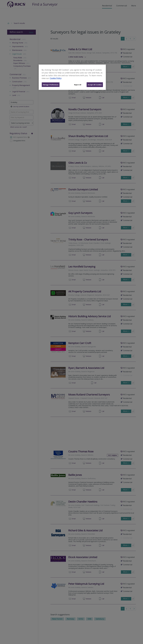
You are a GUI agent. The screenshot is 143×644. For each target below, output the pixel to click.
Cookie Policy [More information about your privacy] (56, 78)
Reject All (78, 85)
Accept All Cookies (95, 85)
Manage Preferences (51, 85)
